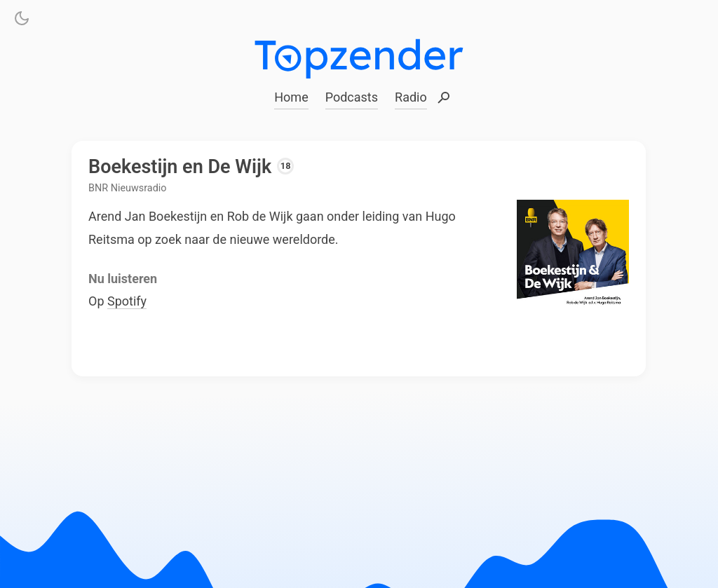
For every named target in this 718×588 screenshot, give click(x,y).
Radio (411, 97)
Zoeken (444, 98)
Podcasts (352, 97)
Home (291, 97)
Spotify (127, 301)
